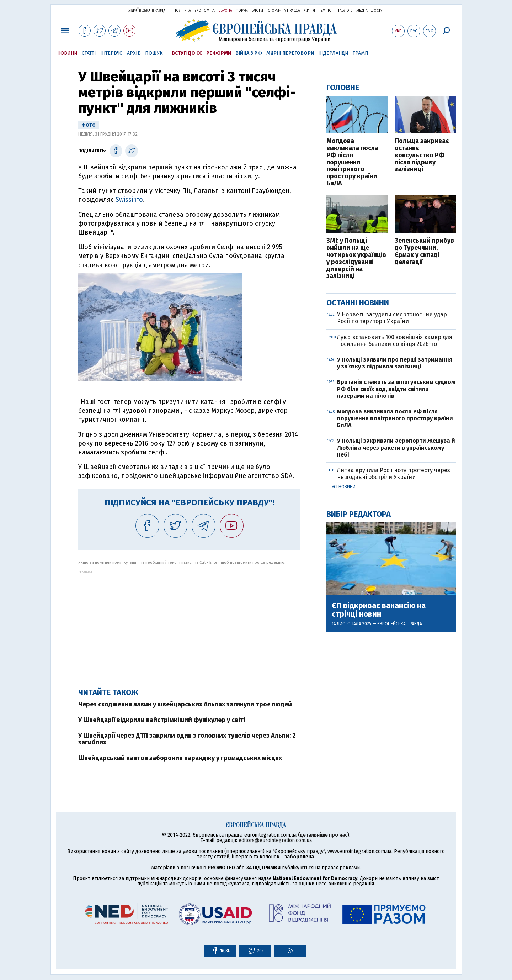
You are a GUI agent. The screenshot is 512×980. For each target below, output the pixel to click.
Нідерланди (333, 53)
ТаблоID (345, 11)
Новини (67, 53)
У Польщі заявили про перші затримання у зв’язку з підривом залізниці (395, 363)
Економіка (205, 11)
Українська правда (147, 10)
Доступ (378, 11)
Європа (225, 11)
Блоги (257, 11)
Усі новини (344, 487)
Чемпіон (326, 11)
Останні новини (358, 303)
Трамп (361, 53)
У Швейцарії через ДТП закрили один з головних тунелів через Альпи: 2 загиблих (187, 739)
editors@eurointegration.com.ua (275, 840)
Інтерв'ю (111, 53)
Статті (89, 53)
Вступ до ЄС (187, 53)
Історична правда (283, 11)
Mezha (362, 11)
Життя (309, 11)
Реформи (219, 53)
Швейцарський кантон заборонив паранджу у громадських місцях (180, 758)
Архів (134, 53)
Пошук (154, 53)
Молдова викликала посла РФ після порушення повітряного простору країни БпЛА (352, 162)
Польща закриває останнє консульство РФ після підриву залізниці (422, 155)
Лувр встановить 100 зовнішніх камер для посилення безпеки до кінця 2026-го (395, 341)
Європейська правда (400, 624)
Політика (182, 11)
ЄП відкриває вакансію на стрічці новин (379, 610)
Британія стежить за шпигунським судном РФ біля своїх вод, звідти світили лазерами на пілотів (396, 389)
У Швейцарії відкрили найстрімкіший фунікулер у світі (162, 720)
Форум (242, 11)
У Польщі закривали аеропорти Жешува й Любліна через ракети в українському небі (396, 447)
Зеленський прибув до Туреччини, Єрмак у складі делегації (424, 251)
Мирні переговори (290, 53)
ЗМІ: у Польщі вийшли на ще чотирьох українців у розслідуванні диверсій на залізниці (356, 259)
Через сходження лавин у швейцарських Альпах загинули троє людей (185, 704)
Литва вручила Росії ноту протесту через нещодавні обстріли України (394, 474)
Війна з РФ (249, 53)
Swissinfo (129, 200)
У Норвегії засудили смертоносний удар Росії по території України (392, 318)
